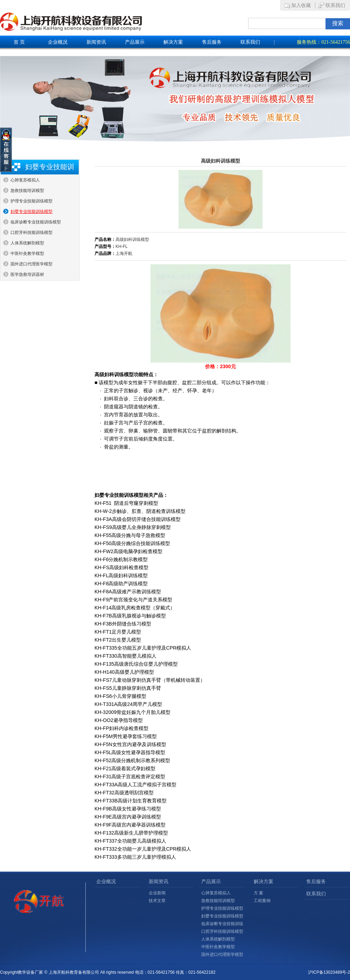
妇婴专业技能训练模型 (31, 212)
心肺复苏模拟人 (25, 180)
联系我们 (335, 5)
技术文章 (157, 901)
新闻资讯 (96, 42)
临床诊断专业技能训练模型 (36, 222)
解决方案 (173, 42)
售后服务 (212, 42)
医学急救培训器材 (27, 274)
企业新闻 (157, 893)
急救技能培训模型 (27, 191)
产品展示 (135, 42)
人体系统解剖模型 (27, 243)
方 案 (258, 893)
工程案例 (262, 901)
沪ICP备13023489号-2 (329, 972)
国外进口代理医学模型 (31, 264)
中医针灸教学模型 (27, 253)
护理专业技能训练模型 (31, 201)
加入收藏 (301, 5)
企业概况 (58, 42)
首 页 (19, 42)
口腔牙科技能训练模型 (31, 233)
